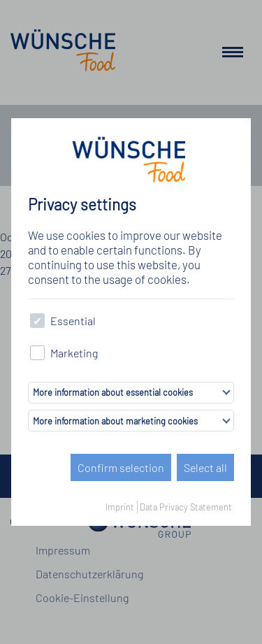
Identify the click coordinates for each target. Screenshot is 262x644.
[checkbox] (37, 321)
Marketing (64, 353)
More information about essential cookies (113, 392)
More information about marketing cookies (115, 421)
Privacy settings (82, 205)
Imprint (120, 507)
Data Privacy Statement (186, 507)
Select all (205, 467)
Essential (63, 321)
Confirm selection (121, 467)
